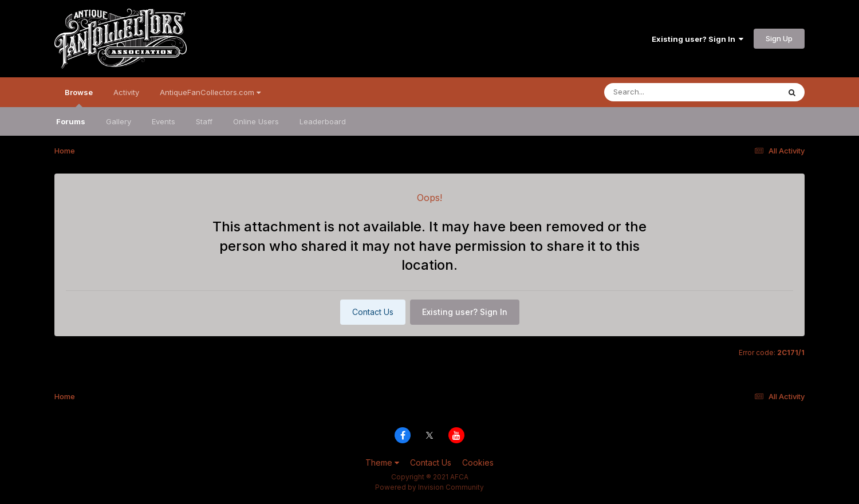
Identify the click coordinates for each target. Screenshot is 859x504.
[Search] (661, 92)
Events (163, 121)
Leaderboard (323, 121)
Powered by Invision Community (429, 487)
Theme (382, 462)
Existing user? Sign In (698, 39)
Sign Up (779, 38)
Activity (126, 92)
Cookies (478, 462)
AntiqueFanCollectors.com (210, 92)
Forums (71, 121)
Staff (204, 121)
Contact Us (373, 312)
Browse (79, 97)
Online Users (256, 121)
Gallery (119, 121)
